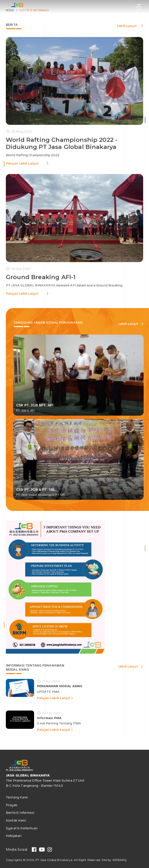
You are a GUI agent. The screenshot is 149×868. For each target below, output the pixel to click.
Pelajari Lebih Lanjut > (55, 698)
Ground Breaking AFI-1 (41, 277)
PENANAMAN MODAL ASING (60, 686)
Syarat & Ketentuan (22, 828)
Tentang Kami (17, 797)
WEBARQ (120, 860)
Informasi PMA (49, 718)
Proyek (12, 805)
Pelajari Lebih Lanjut (22, 163)
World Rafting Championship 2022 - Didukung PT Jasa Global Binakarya (62, 143)
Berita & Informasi (20, 813)
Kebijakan (14, 836)
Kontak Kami (16, 820)
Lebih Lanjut (127, 26)
